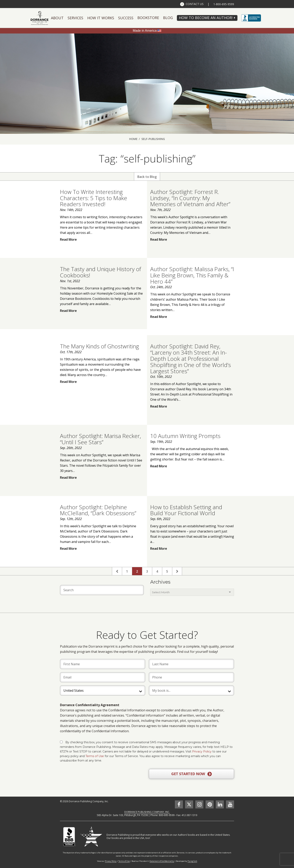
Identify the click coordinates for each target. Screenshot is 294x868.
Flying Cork (192, 861)
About (57, 18)
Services (75, 18)
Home (133, 139)
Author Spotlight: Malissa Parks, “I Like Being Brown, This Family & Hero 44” (192, 275)
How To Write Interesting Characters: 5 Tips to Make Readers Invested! (94, 198)
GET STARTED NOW (191, 774)
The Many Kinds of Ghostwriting (99, 346)
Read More (68, 239)
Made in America (145, 31)
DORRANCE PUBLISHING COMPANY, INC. (147, 812)
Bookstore (148, 18)
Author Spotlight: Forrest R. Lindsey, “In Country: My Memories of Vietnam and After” (190, 198)
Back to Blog (147, 177)
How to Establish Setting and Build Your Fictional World (186, 510)
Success (126, 18)
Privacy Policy (202, 751)
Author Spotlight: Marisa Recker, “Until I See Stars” (100, 439)
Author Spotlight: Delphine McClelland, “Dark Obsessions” (98, 510)
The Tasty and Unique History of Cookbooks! (100, 272)
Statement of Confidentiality (162, 861)
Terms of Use (95, 756)
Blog (168, 18)
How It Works (101, 18)
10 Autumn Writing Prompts (185, 436)
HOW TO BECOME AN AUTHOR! (206, 18)
